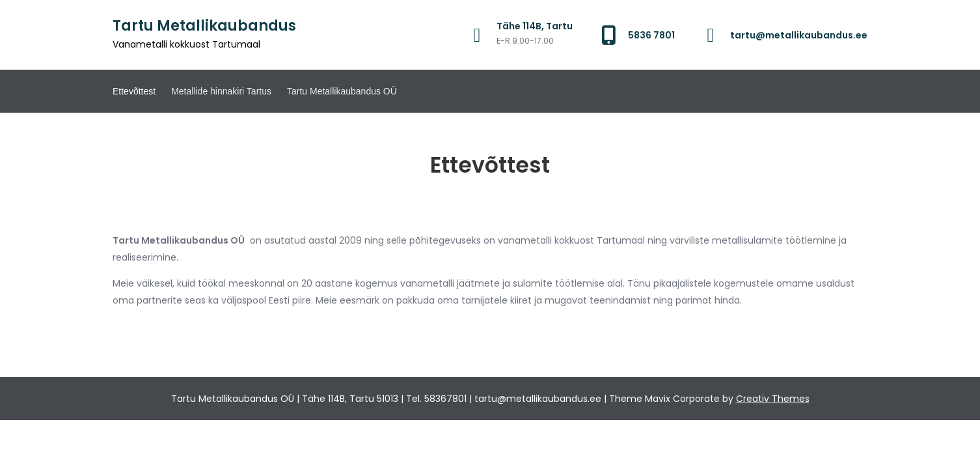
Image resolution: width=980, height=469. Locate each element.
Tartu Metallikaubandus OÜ (342, 91)
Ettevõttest (134, 91)
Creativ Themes (773, 399)
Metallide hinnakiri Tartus (221, 91)
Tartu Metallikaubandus (204, 26)
